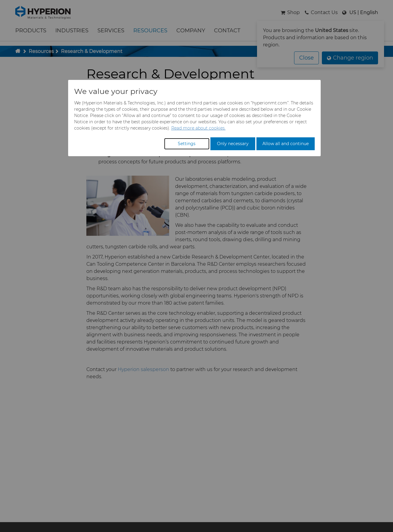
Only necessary (233, 144)
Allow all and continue (286, 144)
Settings (187, 144)
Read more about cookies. (198, 128)
